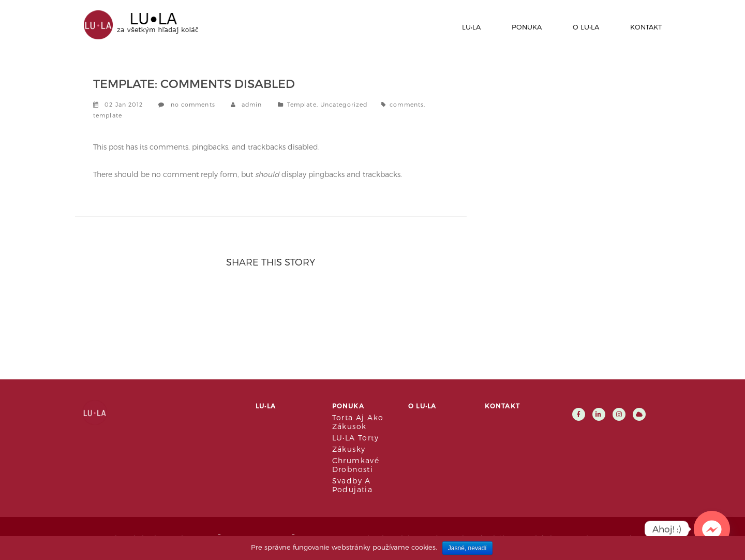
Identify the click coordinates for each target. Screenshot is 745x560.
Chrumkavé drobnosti (356, 465)
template (108, 115)
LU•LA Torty (355, 438)
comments (407, 104)
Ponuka (527, 27)
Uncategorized (344, 104)
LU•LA (471, 27)
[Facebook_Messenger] (712, 529)
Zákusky (349, 449)
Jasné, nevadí (467, 548)
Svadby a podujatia (353, 485)
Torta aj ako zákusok (358, 422)
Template (302, 104)
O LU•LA (586, 27)
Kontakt (646, 27)
